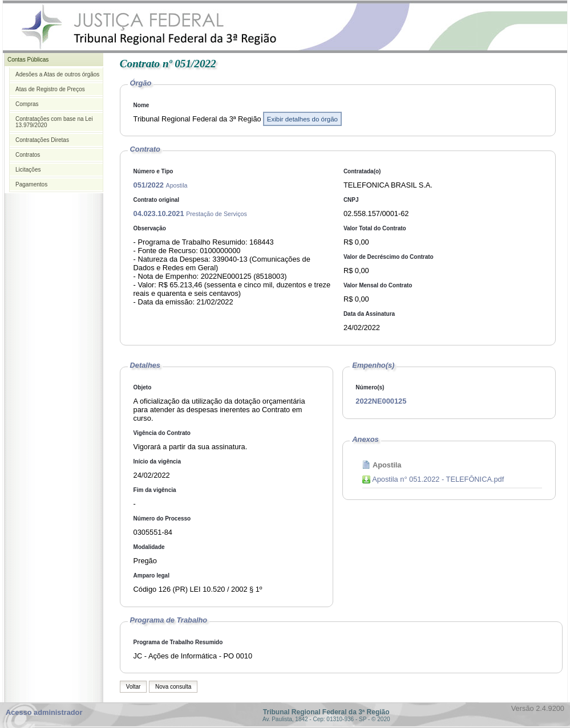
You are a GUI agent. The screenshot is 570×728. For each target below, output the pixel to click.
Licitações (28, 170)
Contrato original (157, 200)
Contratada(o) (362, 171)
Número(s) (370, 387)
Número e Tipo (153, 171)
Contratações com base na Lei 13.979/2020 (54, 122)
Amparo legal (151, 576)
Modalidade (149, 547)
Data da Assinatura (369, 314)
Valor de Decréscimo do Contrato (389, 257)
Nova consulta (173, 687)
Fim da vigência (155, 490)
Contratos (28, 155)
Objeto (143, 387)
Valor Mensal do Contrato (378, 285)
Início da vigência (157, 461)
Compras (27, 104)
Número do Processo (162, 518)
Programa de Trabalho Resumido (178, 642)
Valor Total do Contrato (375, 228)
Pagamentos (31, 184)
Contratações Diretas (42, 140)
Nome (142, 105)
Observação (150, 228)
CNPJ (351, 200)
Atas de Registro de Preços (50, 89)
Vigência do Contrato (162, 433)
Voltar (134, 687)
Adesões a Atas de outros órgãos (57, 74)
